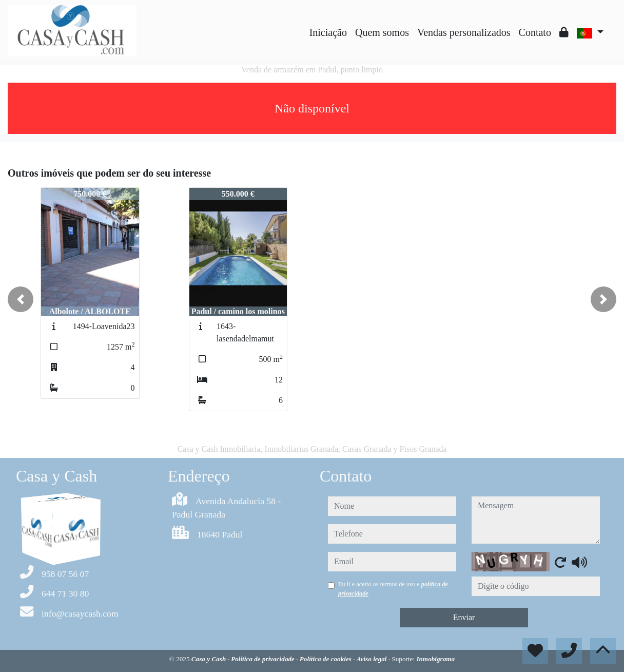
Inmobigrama (435, 659)
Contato (535, 32)
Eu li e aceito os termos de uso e (393, 589)
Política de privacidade (264, 659)
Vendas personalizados (464, 32)
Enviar (464, 617)
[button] (21, 299)
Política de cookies (326, 659)
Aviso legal (373, 659)
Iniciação (328, 32)
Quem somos (382, 32)
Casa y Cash (210, 659)
